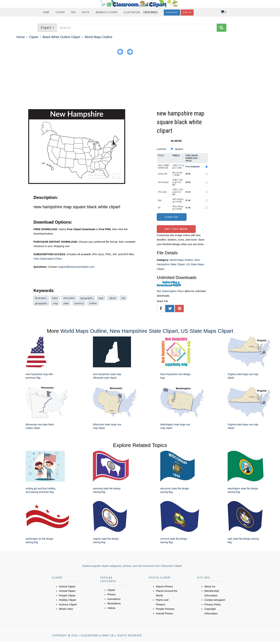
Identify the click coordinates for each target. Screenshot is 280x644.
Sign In (187, 12)
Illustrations (114, 603)
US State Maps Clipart (207, 331)
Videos (111, 608)
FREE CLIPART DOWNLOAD (164, 167)
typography (87, 298)
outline (93, 303)
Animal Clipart (67, 591)
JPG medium (163, 182)
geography (41, 303)
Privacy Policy (213, 604)
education (69, 298)
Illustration (132, 12)
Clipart (60, 12)
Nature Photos (164, 586)
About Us (210, 586)
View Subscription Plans (48, 259)
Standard (179, 149)
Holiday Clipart (68, 600)
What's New (66, 609)
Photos (112, 594)
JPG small (162, 192)
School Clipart (67, 586)
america (79, 303)
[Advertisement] (140, 83)
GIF (159, 208)
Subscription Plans (173, 291)
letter (55, 298)
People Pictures (165, 609)
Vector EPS (162, 174)
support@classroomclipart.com (76, 267)
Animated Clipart (107, 12)
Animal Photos (164, 613)
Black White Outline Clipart (61, 37)
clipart (112, 298)
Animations (114, 599)
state (66, 303)
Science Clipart (68, 604)
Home (46, 12)
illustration (41, 298)
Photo (86, 12)
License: (162, 149)
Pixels (176, 155)
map (55, 303)
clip (123, 298)
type (101, 298)
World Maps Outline (99, 37)
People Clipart (67, 595)
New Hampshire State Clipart (144, 331)
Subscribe (172, 12)
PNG (73, 12)
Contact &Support (215, 600)
